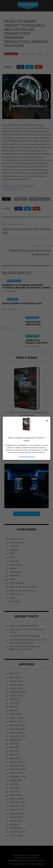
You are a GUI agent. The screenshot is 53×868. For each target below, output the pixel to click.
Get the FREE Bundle (26, 456)
